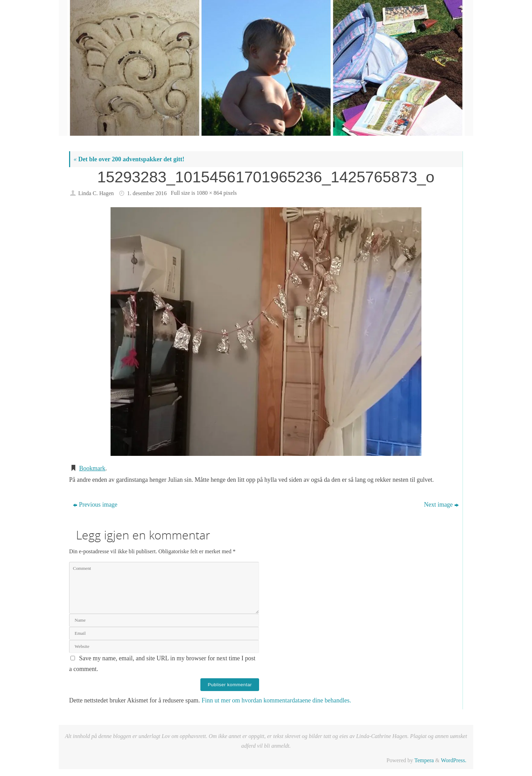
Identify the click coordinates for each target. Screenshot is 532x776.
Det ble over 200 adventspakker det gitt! (129, 159)
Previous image (95, 505)
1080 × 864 (209, 193)
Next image (441, 505)
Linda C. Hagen (96, 193)
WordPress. (454, 760)
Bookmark (92, 468)
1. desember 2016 (147, 193)
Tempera (424, 760)
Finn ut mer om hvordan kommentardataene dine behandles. (276, 700)
